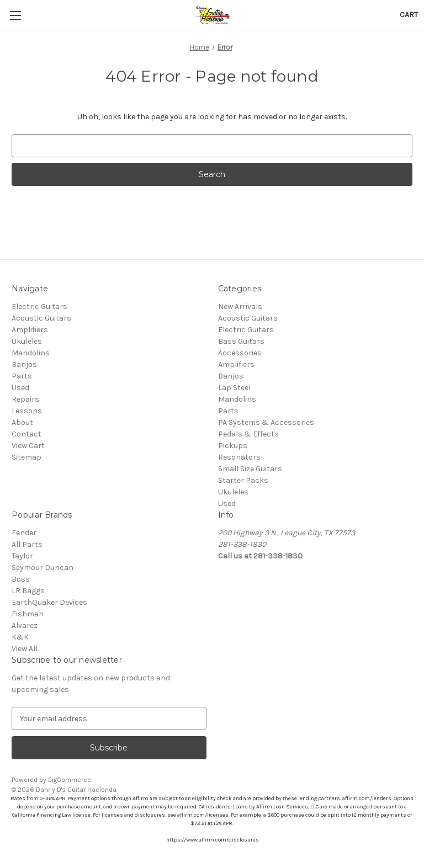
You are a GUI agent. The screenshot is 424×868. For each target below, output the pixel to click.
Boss (21, 579)
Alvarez (25, 625)
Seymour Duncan (43, 568)
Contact (26, 434)
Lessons (27, 411)
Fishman (28, 614)
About (22, 422)
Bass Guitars (241, 341)
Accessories (240, 353)
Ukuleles (27, 341)
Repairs (25, 399)
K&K (20, 637)
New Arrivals (240, 307)
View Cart (28, 446)
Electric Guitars (39, 307)
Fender (24, 533)
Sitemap (26, 457)
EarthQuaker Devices (49, 602)
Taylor (22, 556)
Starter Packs (243, 480)
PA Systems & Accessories (266, 422)
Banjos (24, 364)
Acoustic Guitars (41, 318)
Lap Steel (234, 388)
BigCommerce (70, 780)
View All (25, 649)
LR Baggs (28, 591)
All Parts (27, 544)
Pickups (233, 446)
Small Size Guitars (250, 469)
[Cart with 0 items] (409, 15)
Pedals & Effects (248, 434)
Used (20, 388)
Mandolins (31, 353)
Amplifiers (30, 330)
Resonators (239, 457)
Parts (22, 376)
